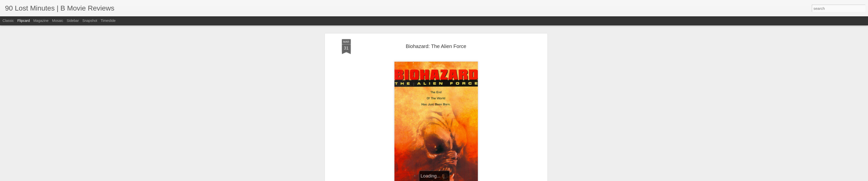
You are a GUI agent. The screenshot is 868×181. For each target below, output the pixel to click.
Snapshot (90, 21)
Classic (8, 21)
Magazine (41, 21)
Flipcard (24, 21)
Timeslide (108, 21)
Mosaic (58, 21)
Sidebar (73, 21)
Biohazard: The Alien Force (436, 44)
